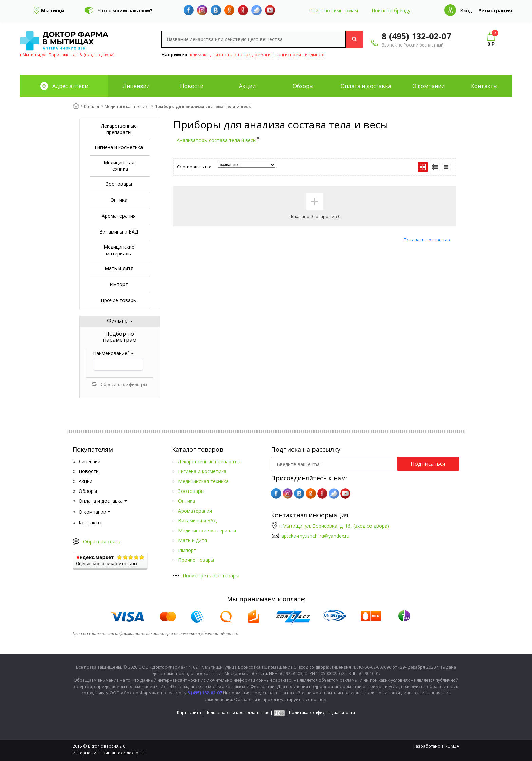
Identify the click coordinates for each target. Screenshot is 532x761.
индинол (315, 54)
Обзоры (303, 86)
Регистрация (495, 10)
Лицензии (136, 86)
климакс (199, 54)
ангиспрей (289, 54)
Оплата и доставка (366, 86)
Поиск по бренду (391, 10)
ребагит (264, 54)
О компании (429, 86)
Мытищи (53, 10)
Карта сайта (189, 713)
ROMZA (452, 746)
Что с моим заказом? (125, 10)
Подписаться (428, 464)
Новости (192, 86)
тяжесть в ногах (232, 54)
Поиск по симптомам (334, 10)
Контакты (484, 86)
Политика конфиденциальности (322, 713)
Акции (247, 86)
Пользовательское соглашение (237, 713)
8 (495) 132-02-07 (416, 36)
